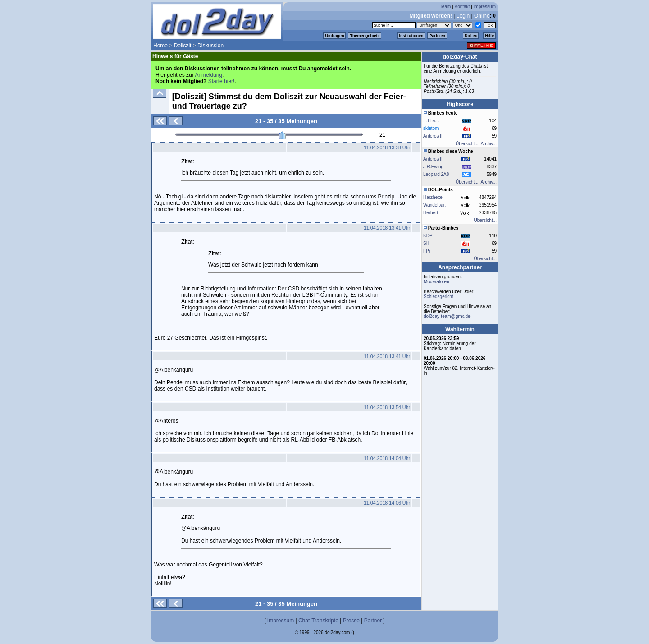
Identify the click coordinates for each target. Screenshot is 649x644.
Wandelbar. (434, 205)
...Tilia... (431, 121)
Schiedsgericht (439, 297)
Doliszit (183, 46)
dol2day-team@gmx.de (447, 316)
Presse (351, 621)
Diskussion (210, 46)
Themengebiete (365, 36)
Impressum (485, 7)
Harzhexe (433, 197)
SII (426, 243)
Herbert (431, 213)
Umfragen (334, 36)
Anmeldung (208, 75)
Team (445, 7)
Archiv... (489, 144)
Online (482, 16)
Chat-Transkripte (318, 621)
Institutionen (411, 36)
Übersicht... (467, 144)
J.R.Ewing (433, 167)
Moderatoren (436, 282)
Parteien (437, 36)
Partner (373, 621)
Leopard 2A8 (436, 174)
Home (160, 46)
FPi (427, 251)
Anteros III (434, 159)
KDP (428, 236)
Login (463, 16)
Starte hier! (222, 81)
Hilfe (489, 36)
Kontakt (462, 7)
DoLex (471, 36)
